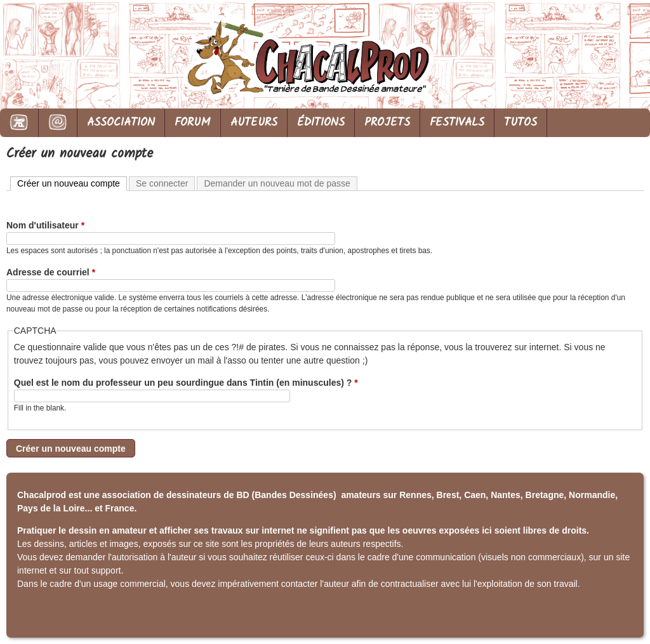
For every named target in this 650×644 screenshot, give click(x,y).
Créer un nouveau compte (72, 183)
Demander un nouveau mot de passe (277, 183)
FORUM (193, 123)
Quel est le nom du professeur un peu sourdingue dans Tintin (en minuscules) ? (186, 383)
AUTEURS (254, 123)
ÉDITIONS (321, 123)
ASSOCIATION (121, 123)
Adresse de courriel (51, 272)
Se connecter (162, 183)
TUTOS (521, 123)
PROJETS (387, 123)
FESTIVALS (457, 123)
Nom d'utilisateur (45, 225)
